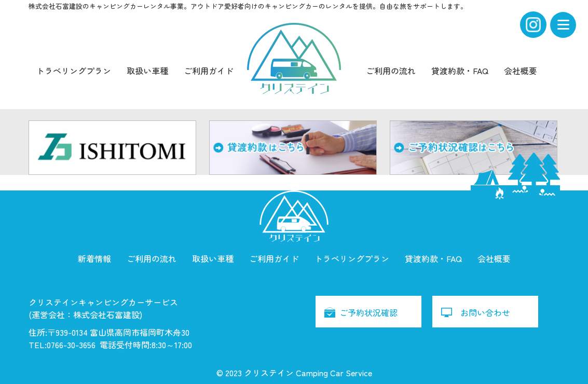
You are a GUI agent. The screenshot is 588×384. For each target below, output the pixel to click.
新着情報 (94, 258)
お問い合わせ (485, 312)
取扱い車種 (147, 71)
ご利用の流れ (391, 71)
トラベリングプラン (74, 71)
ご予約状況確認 (368, 312)
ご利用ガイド (209, 71)
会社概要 (521, 71)
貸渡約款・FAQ (460, 71)
